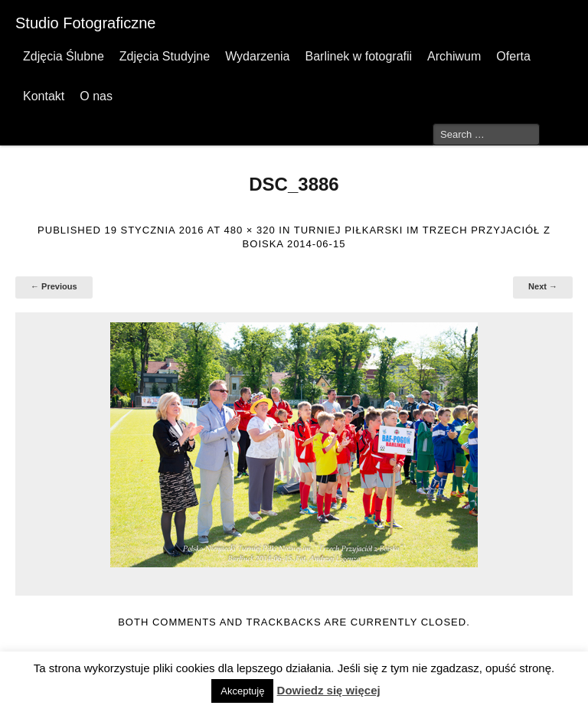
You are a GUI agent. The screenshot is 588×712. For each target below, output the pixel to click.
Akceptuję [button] (242, 691)
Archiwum (454, 56)
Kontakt (44, 96)
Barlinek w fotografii (358, 56)
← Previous (54, 286)
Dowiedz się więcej (329, 690)
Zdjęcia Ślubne (64, 56)
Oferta (513, 56)
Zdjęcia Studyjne (165, 56)
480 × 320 (250, 230)
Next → (543, 286)
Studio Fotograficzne (85, 23)
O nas (96, 96)
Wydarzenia (257, 56)
